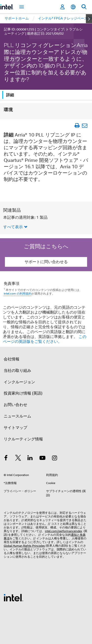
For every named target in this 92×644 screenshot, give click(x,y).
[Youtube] (42, 459)
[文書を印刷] (77, 125)
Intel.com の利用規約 (18, 293)
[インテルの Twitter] (18, 459)
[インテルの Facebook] (6, 459)
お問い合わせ (15, 405)
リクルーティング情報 (23, 439)
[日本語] (73, 7)
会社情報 (12, 359)
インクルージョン (19, 382)
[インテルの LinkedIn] (30, 459)
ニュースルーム (17, 416)
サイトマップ (15, 428)
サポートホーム (17, 18)
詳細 (10, 95)
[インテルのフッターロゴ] (13, 597)
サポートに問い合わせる (46, 262)
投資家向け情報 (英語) (23, 393)
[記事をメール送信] (85, 125)
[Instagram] (54, 459)
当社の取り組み (17, 371)
